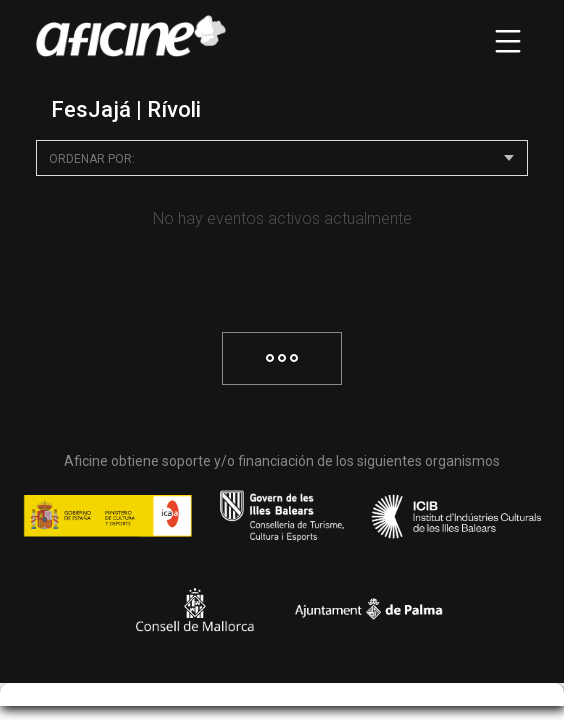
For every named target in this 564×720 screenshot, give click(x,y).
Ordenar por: (92, 159)
